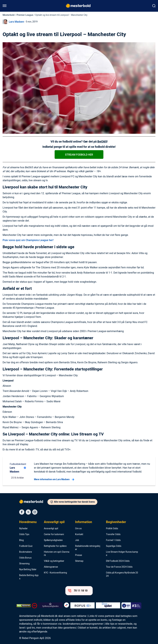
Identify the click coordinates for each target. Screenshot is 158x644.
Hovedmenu (28, 522)
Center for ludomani (54, 534)
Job (77, 540)
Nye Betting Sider (28, 570)
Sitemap (79, 561)
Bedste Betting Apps (29, 577)
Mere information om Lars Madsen (54, 480)
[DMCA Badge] (24, 606)
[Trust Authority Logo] (50, 606)
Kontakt (79, 534)
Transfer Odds (113, 534)
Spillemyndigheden (53, 540)
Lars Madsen (16, 22)
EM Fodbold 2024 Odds (118, 561)
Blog (21, 540)
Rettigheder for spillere (55, 546)
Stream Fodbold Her (79, 155)
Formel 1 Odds (113, 540)
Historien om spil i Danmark (57, 554)
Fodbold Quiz (26, 546)
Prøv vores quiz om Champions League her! (28, 240)
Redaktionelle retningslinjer (88, 548)
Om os (78, 529)
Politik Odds (112, 529)
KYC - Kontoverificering (55, 573)
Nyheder (23, 529)
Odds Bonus (25, 558)
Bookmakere (26, 552)
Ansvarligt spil (54, 522)
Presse (79, 555)
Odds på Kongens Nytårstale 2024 (122, 574)
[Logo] (33, 502)
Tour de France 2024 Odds (119, 567)
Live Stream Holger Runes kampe (122, 554)
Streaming (24, 564)
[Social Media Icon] (22, 512)
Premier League (25, 15)
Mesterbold (9, 15)
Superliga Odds (114, 546)
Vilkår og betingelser (54, 561)
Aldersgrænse (51, 567)
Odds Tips (24, 534)
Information (84, 522)
